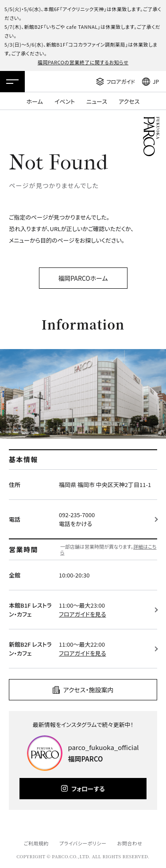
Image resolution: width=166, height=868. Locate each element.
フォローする (88, 789)
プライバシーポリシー (83, 843)
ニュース (97, 101)
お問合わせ (130, 843)
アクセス (129, 101)
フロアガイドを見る (82, 614)
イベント (65, 101)
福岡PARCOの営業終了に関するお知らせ (83, 62)
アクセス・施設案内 (89, 690)
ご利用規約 (36, 843)
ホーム (35, 101)
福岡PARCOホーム (83, 278)
